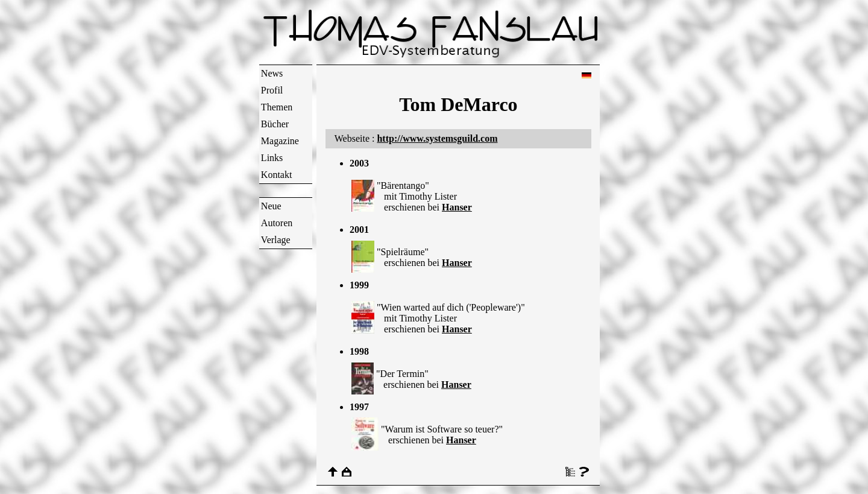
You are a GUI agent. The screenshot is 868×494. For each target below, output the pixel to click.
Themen (277, 107)
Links (272, 158)
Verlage (276, 240)
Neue (271, 206)
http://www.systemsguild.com (437, 138)
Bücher (275, 124)
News (272, 73)
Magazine (280, 141)
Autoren (277, 223)
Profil (272, 90)
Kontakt (277, 175)
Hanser (457, 207)
